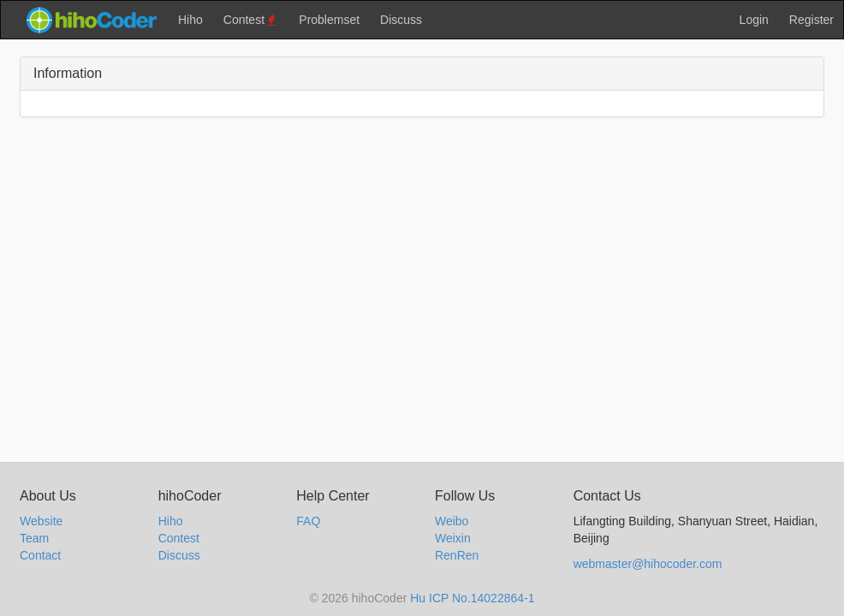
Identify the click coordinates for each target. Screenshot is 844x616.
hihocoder (91, 20)
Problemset (329, 20)
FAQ (308, 521)
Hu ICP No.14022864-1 (472, 598)
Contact (40, 555)
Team (34, 538)
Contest (251, 20)
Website (41, 521)
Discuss (401, 20)
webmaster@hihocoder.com (648, 564)
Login (754, 20)
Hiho (190, 20)
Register (811, 20)
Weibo (452, 521)
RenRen (457, 555)
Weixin (453, 538)
